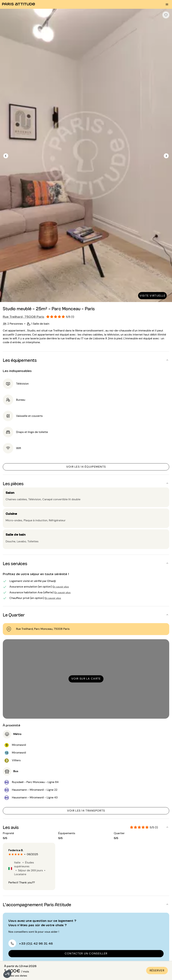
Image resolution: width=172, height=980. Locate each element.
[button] (7, 974)
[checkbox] (166, 15)
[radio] (10, 854)
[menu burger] (167, 4)
